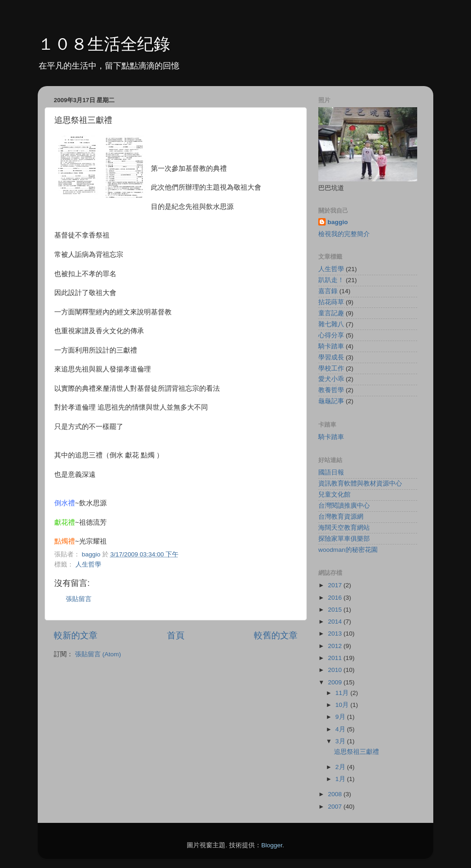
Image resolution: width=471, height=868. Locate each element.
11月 (343, 693)
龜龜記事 (331, 401)
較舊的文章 (276, 635)
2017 (336, 585)
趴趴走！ (331, 280)
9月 (341, 717)
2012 (336, 646)
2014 (336, 622)
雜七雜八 (331, 324)
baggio (338, 222)
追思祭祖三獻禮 (356, 752)
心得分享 (331, 335)
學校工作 (331, 368)
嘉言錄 (328, 291)
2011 (336, 658)
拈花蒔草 (331, 302)
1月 (341, 779)
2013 (336, 634)
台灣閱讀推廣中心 (344, 506)
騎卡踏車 (331, 346)
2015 (336, 610)
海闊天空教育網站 (344, 528)
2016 (336, 598)
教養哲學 (331, 390)
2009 (336, 682)
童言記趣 (331, 313)
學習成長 (331, 357)
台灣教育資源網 (341, 517)
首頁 (176, 635)
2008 (336, 794)
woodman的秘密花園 (348, 550)
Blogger (272, 845)
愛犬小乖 (331, 379)
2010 (336, 670)
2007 (336, 807)
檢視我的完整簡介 (344, 234)
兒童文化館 (334, 495)
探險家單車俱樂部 (344, 539)
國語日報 (331, 472)
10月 (343, 705)
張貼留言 (79, 599)
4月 (341, 729)
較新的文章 (76, 635)
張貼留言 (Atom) (98, 654)
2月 (341, 767)
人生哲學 (88, 564)
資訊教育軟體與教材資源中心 (360, 483)
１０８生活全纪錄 (104, 44)
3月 (341, 741)
